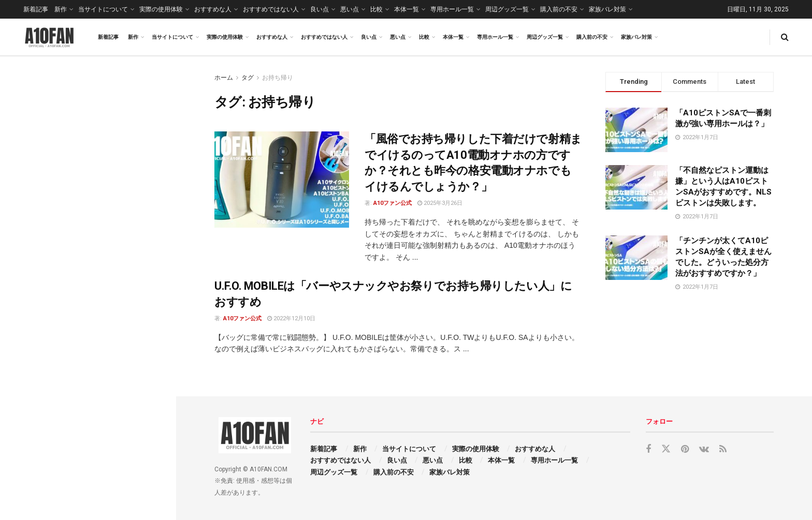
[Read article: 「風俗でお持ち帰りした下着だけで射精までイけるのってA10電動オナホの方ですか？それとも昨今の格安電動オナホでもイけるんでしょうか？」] (282, 180)
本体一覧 (407, 9)
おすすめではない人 (271, 9)
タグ (248, 78)
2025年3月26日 (440, 203)
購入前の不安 (559, 9)
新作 (61, 9)
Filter (152, 66)
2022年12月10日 (291, 318)
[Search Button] (785, 37)
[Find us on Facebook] (648, 449)
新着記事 (36, 9)
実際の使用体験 (161, 9)
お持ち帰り (278, 78)
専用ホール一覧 (452, 9)
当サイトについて (103, 9)
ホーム (224, 78)
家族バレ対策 (607, 9)
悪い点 (350, 9)
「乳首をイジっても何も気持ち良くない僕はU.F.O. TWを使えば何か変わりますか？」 (109, 262)
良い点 (320, 9)
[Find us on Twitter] (666, 449)
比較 (376, 9)
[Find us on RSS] (723, 449)
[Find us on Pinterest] (685, 449)
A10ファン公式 (393, 203)
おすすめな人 (213, 9)
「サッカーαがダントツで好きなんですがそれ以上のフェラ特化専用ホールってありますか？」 (111, 388)
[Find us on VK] (704, 449)
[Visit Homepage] (49, 37)
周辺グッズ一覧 (507, 9)
